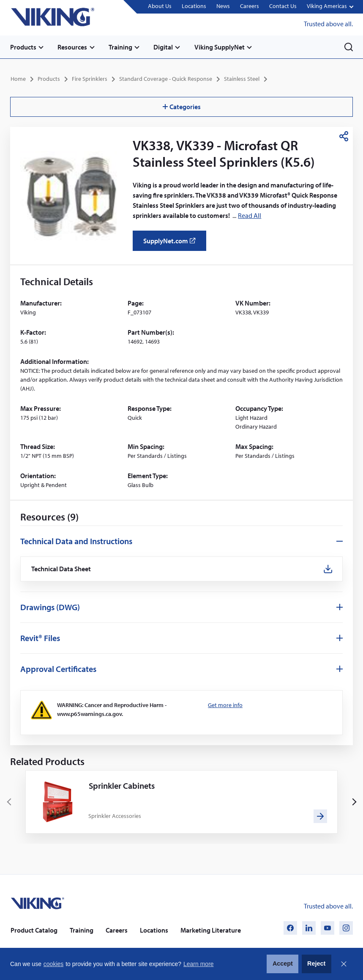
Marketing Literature (211, 930)
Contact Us (283, 6)
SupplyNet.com (172, 243)
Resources (73, 47)
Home (18, 79)
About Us (160, 6)
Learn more (199, 964)
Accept (283, 963)
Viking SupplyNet (220, 47)
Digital (164, 47)
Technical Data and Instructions (76, 541)
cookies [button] (53, 964)
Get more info (225, 705)
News (223, 6)
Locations (194, 6)
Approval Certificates (58, 669)
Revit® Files (40, 638)
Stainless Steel (242, 79)
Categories (182, 107)
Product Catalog (34, 930)
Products (23, 47)
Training (121, 47)
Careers (250, 6)
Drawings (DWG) (50, 607)
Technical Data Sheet (61, 568)
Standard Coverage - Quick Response (166, 79)
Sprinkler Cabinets (122, 786)
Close (344, 964)
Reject (316, 963)
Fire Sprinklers (90, 79)
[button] (330, 7)
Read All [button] (250, 215)
